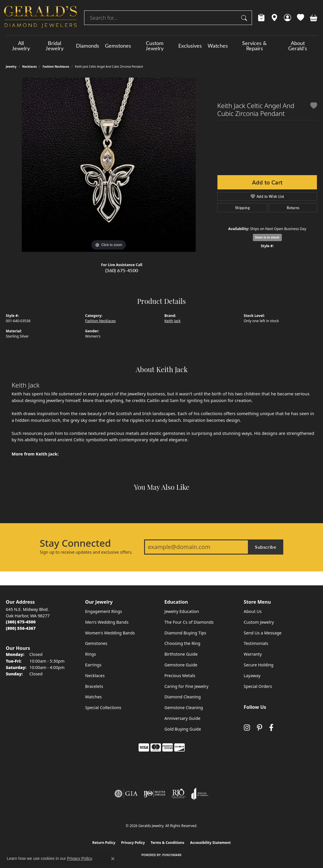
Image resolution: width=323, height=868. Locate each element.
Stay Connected (75, 543)
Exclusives (190, 46)
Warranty (253, 654)
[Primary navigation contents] (161, 46)
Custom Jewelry (155, 46)
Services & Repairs (254, 46)
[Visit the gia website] (126, 794)
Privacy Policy (133, 843)
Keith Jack (173, 321)
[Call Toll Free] (21, 628)
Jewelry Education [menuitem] (182, 611)
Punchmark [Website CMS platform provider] (172, 855)
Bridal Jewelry (55, 46)
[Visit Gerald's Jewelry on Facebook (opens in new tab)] (271, 728)
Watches (218, 46)
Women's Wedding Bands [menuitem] (110, 633)
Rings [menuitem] (91, 654)
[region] (109, 165)
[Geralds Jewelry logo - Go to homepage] (41, 18)
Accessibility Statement (210, 843)
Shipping (242, 208)
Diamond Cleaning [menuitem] (183, 697)
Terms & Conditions (168, 843)
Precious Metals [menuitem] (180, 676)
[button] (287, 18)
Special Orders (258, 686)
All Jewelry (21, 46)
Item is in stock (267, 237)
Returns (293, 208)
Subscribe (266, 547)
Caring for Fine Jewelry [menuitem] (186, 686)
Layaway (252, 676)
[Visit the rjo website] (178, 794)
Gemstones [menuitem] (96, 643)
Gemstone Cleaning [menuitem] (184, 708)
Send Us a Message (263, 633)
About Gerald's (298, 46)
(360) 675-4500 (122, 270)
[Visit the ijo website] (154, 794)
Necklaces (30, 67)
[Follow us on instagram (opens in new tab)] (247, 728)
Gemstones (118, 46)
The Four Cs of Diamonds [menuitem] (189, 622)
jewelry (11, 67)
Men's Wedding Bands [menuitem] (107, 622)
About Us (253, 611)
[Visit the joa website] (200, 794)
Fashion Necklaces (56, 67)
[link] (261, 18)
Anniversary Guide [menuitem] (182, 718)
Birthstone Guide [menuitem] (181, 654)
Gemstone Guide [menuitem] (181, 665)
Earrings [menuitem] (93, 665)
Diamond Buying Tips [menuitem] (185, 633)
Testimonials (256, 643)
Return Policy (104, 843)
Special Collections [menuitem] (103, 708)
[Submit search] (245, 18)
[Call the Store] (21, 622)
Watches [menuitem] (94, 697)
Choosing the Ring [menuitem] (182, 643)
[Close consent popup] (113, 859)
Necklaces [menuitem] (95, 676)
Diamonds (88, 46)
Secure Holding (259, 665)
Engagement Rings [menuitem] (104, 611)
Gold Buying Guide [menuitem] (183, 729)
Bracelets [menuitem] (94, 686)
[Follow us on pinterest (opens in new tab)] (260, 728)
